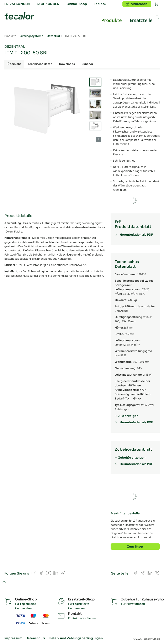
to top (4, 582)
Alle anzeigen (128, 416)
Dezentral (15, 47)
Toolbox (100, 4)
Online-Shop (77, 4)
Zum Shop (135, 547)
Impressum (13, 638)
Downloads (67, 64)
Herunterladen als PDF (136, 235)
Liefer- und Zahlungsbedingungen (76, 638)
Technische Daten (40, 64)
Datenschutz (36, 638)
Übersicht (14, 64)
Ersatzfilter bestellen (126, 513)
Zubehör (87, 64)
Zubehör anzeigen (132, 458)
